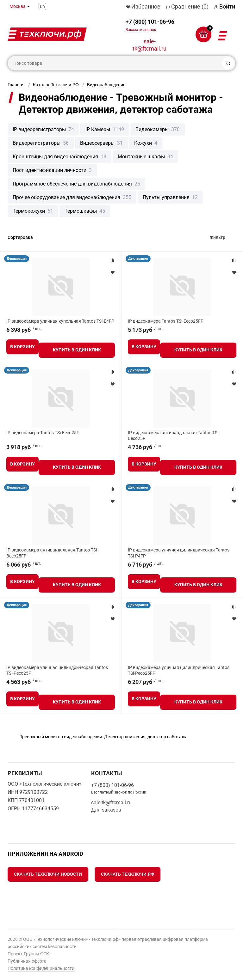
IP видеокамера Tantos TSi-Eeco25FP (166, 321)
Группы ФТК (36, 954)
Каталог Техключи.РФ (56, 85)
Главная (16, 85)
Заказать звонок (141, 30)
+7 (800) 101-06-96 (150, 25)
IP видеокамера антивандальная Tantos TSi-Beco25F (174, 435)
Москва (18, 6)
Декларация (17, 259)
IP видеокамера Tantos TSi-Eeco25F (43, 433)
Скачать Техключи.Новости (48, 874)
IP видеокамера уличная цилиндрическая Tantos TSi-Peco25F (57, 670)
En (42, 6)
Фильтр (218, 237)
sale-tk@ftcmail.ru (150, 45)
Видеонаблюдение (106, 85)
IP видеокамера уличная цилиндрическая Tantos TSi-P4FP (179, 553)
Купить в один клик (77, 350)
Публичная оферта (27, 961)
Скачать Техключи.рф (128, 874)
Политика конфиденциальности (41, 968)
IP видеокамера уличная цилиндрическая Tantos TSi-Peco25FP (179, 670)
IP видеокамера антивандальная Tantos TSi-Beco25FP (52, 553)
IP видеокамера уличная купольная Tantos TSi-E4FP (60, 321)
